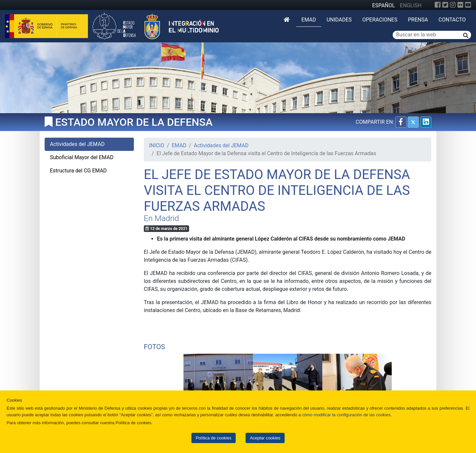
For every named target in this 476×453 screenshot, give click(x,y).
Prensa (418, 20)
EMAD (309, 20)
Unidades (339, 20)
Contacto (452, 20)
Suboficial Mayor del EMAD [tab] (82, 157)
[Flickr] (460, 5)
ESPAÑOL (384, 5)
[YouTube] (468, 5)
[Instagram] (453, 5)
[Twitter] (445, 5)
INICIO (157, 145)
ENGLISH (411, 5)
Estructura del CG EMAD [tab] (78, 171)
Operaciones (380, 20)
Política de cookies (214, 438)
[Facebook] (438, 5)
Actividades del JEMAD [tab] (77, 144)
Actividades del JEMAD (221, 145)
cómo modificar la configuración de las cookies (346, 415)
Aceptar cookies (265, 438)
